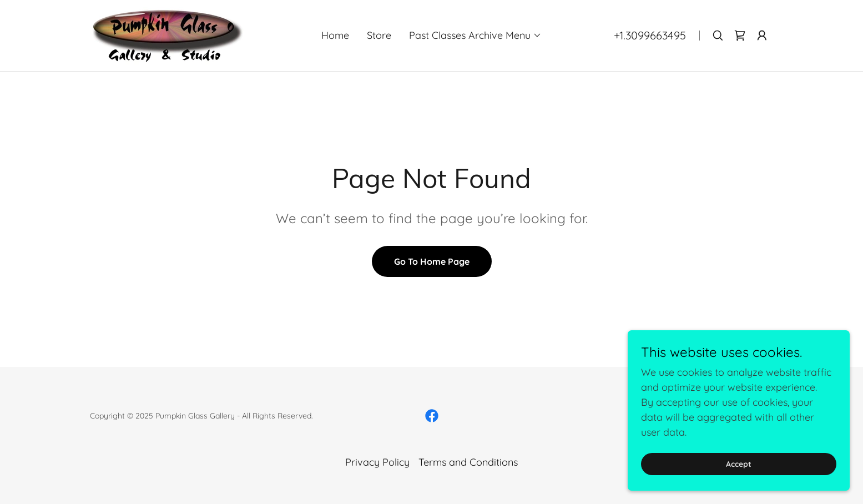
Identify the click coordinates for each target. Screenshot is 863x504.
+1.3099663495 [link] (650, 35)
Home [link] (335, 35)
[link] (167, 35)
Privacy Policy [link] (377, 462)
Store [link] (379, 35)
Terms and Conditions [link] (468, 462)
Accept (739, 464)
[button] (475, 36)
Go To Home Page (432, 261)
